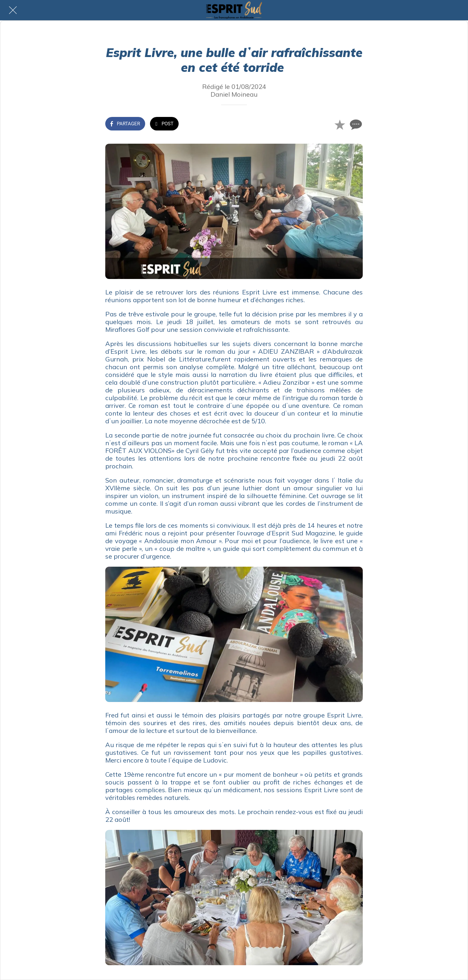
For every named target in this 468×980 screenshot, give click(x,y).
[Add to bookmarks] (340, 124)
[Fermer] (13, 10)
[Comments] (355, 124)
